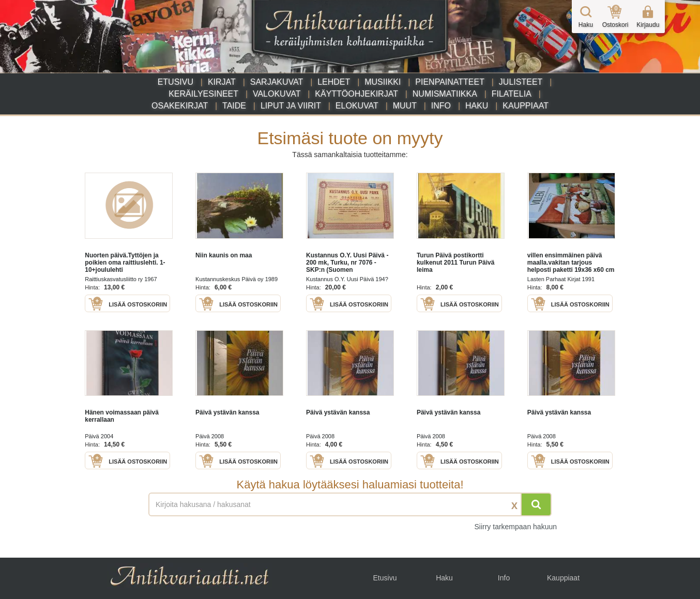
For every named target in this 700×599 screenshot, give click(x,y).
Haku (477, 106)
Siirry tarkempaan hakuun (515, 527)
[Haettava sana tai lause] (350, 504)
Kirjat (222, 82)
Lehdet (334, 82)
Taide (234, 106)
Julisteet (521, 82)
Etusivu (176, 82)
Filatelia (512, 94)
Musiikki (383, 82)
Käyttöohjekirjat (356, 94)
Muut (405, 106)
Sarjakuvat (277, 82)
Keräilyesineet (203, 94)
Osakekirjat (180, 106)
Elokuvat (357, 106)
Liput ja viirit (291, 106)
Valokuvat (277, 94)
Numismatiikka (445, 94)
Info (441, 106)
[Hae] (536, 504)
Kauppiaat (526, 106)
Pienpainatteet (450, 82)
